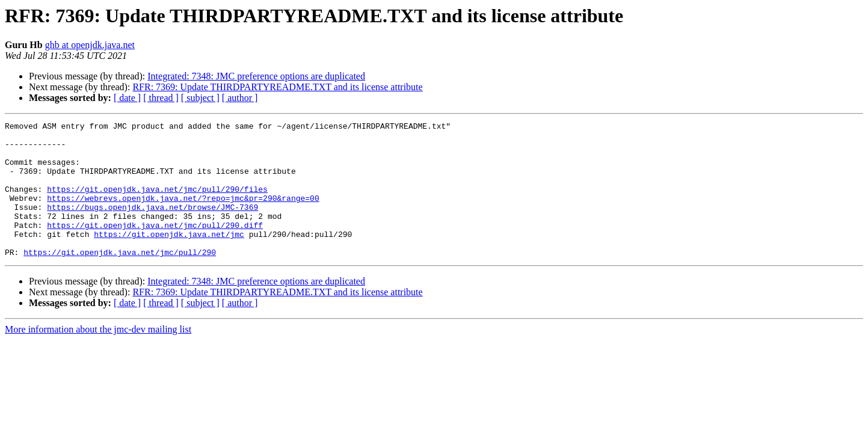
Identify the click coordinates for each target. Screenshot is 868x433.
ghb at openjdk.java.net (90, 45)
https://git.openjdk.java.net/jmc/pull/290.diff (155, 247)
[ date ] (127, 98)
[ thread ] (161, 98)
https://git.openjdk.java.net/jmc (169, 257)
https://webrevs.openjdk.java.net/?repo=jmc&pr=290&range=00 (183, 214)
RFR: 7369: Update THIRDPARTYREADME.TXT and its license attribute (277, 87)
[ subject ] (200, 98)
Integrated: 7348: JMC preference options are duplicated (256, 76)
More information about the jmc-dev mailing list (98, 356)
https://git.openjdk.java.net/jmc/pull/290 (120, 279)
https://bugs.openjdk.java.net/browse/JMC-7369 (152, 225)
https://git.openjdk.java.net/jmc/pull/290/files (157, 203)
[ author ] (240, 98)
